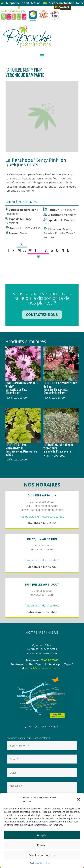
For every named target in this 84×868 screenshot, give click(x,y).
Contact (62, 7)
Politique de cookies (40, 863)
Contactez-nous (42, 315)
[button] (79, 799)
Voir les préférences (42, 855)
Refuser (42, 845)
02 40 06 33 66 (49, 660)
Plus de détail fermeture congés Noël (42, 516)
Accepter (42, 835)
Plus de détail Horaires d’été (42, 560)
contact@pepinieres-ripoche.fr (44, 668)
